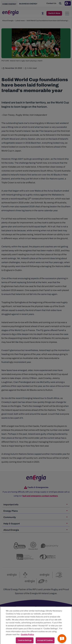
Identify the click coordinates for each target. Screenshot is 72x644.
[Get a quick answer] (62, 639)
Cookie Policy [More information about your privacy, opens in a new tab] (27, 638)
